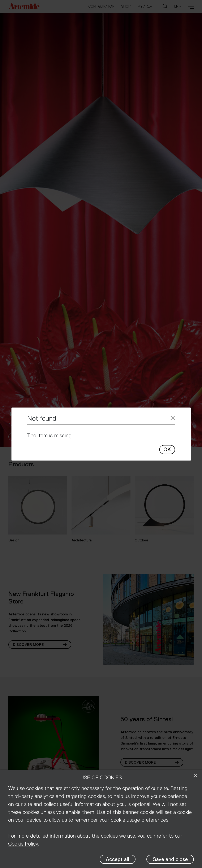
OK (167, 450)
